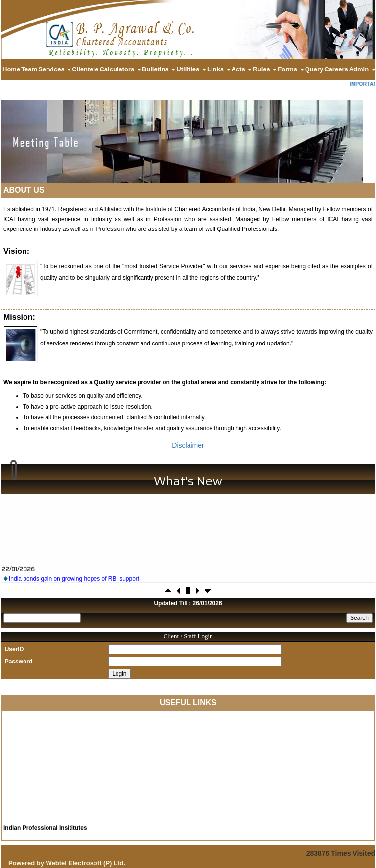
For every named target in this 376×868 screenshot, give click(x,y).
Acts (242, 69)
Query (314, 69)
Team (29, 69)
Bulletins (159, 69)
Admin (362, 69)
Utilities (191, 69)
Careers (336, 69)
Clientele (85, 69)
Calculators (120, 69)
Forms (291, 69)
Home (11, 69)
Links (219, 69)
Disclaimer (188, 445)
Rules (265, 69)
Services (55, 69)
